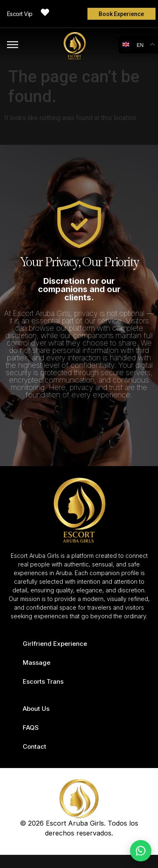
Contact (34, 746)
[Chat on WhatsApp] (141, 851)
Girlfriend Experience (55, 644)
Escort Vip (20, 14)
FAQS (31, 728)
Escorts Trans (43, 681)
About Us (36, 709)
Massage (37, 663)
